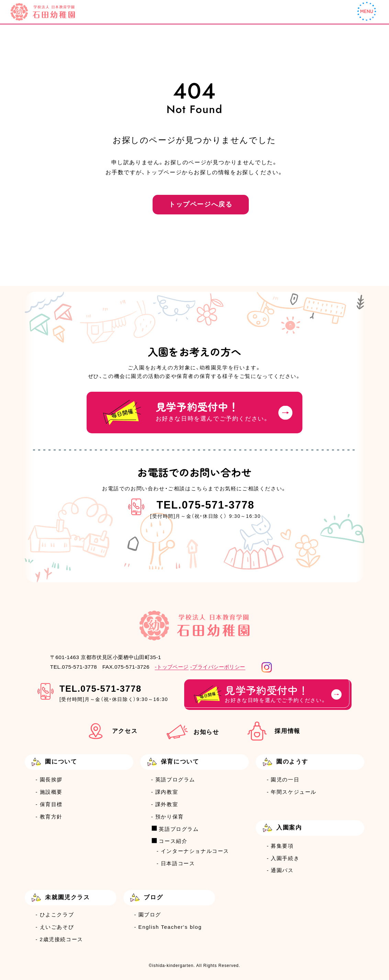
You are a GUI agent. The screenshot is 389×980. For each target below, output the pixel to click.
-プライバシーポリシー (218, 667)
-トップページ (171, 667)
